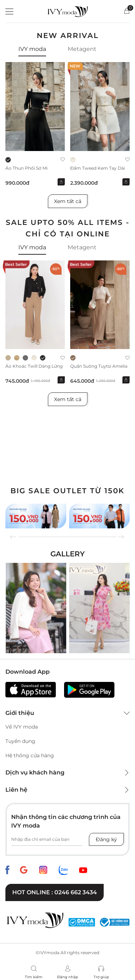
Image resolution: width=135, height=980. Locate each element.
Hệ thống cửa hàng (30, 755)
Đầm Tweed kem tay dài (98, 168)
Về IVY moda (22, 727)
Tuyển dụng (20, 741)
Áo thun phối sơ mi (26, 168)
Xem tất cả (68, 201)
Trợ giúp (101, 977)
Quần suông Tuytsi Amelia (99, 366)
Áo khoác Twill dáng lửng (34, 366)
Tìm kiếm (34, 977)
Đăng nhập (68, 977)
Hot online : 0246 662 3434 (55, 892)
